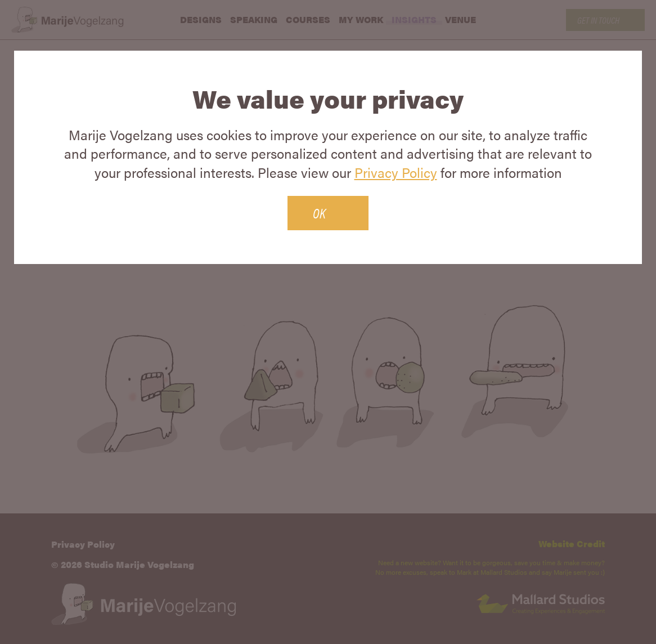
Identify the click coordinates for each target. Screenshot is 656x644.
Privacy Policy (396, 172)
